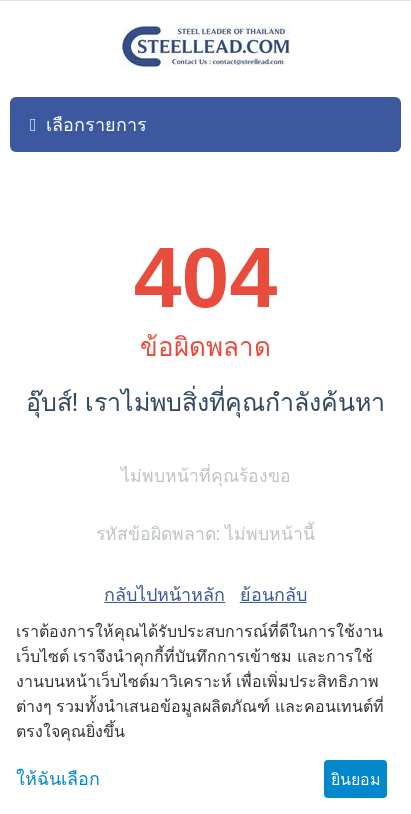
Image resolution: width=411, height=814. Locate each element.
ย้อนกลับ (273, 595)
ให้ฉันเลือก (58, 779)
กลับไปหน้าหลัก (164, 595)
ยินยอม (356, 779)
